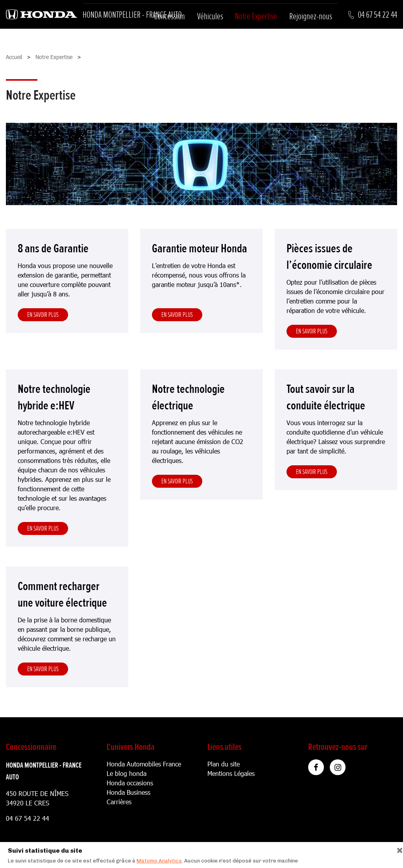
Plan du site (224, 764)
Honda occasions (130, 783)
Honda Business (128, 792)
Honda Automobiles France (144, 764)
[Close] (397, 849)
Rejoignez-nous (311, 16)
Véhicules (210, 16)
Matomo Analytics (159, 861)
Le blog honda (127, 773)
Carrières (119, 802)
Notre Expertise (256, 16)
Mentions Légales (231, 773)
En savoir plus (43, 315)
